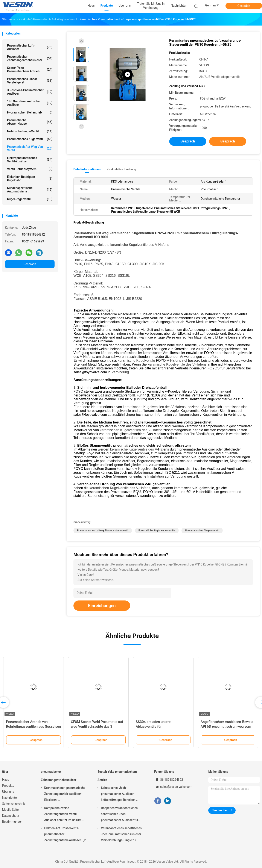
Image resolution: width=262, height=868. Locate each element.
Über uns (8, 792)
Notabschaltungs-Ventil (30, 131)
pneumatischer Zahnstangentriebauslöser (30, 58)
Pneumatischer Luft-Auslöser (30, 47)
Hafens (89, 357)
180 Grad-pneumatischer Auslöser (30, 103)
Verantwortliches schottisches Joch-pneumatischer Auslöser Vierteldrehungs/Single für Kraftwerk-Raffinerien (121, 835)
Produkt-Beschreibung (121, 169)
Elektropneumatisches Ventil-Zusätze (30, 160)
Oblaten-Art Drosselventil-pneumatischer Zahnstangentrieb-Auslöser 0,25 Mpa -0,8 (66, 835)
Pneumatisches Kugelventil (30, 139)
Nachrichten (10, 798)
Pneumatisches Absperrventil (202, 531)
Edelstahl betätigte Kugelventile (157, 531)
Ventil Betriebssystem (30, 169)
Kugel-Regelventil (30, 199)
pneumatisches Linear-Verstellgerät (30, 81)
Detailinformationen (87, 169)
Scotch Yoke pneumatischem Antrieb (30, 70)
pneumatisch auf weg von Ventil (30, 148)
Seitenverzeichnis (14, 804)
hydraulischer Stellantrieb (30, 112)
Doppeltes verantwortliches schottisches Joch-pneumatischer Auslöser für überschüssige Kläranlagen (120, 815)
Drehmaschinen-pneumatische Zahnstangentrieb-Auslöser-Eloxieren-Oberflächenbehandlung (65, 794)
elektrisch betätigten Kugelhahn (30, 178)
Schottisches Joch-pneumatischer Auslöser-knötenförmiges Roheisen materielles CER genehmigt (119, 794)
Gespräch (244, 6)
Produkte (8, 786)
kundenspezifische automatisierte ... (30, 190)
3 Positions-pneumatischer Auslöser (30, 92)
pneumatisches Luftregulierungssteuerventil (103, 531)
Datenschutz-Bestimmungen (12, 819)
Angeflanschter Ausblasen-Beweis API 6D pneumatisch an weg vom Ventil (227, 727)
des (189, 364)
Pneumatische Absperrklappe (30, 122)
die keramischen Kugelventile (106, 488)
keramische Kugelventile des (132, 245)
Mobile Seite (10, 810)
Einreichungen (102, 606)
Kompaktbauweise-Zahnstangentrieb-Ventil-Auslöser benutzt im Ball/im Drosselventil (63, 815)
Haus (6, 780)
